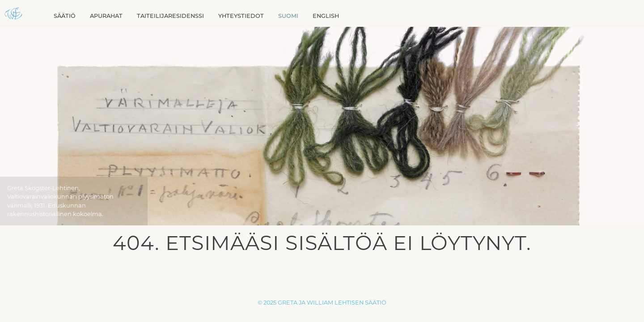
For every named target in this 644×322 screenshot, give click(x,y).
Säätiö (65, 16)
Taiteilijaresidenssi (170, 16)
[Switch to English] (326, 16)
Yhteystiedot (241, 16)
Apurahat (106, 16)
